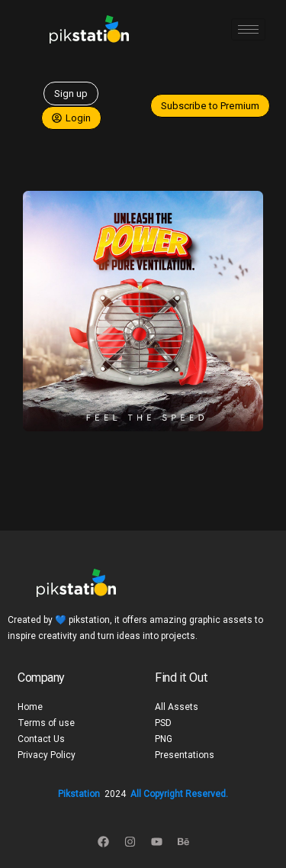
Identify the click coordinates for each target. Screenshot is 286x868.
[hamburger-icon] (248, 29)
